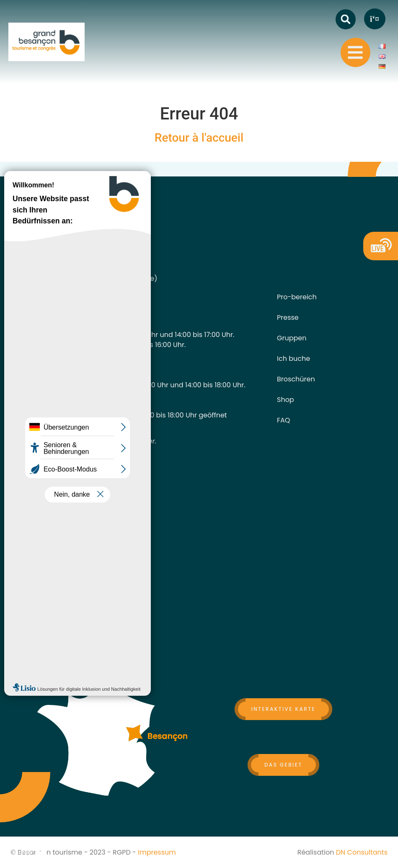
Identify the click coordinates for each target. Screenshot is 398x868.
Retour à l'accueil (199, 138)
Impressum (157, 852)
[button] (346, 19)
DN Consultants (362, 852)
